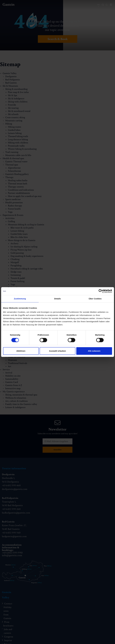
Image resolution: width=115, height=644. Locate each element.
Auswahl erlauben (57, 351)
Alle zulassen (94, 351)
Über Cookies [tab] (95, 299)
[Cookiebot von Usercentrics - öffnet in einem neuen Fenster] (100, 291)
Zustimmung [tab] (20, 299)
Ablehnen (21, 351)
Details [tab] (58, 299)
